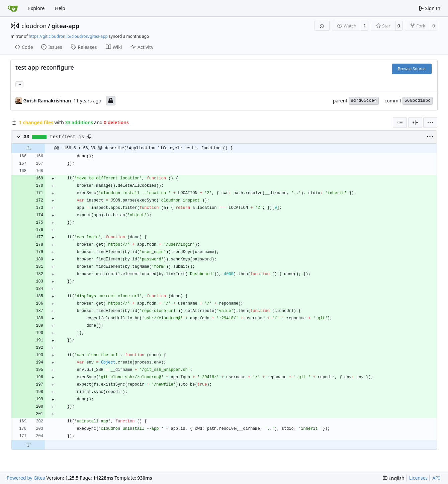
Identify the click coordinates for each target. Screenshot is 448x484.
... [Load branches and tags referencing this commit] (19, 84)
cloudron (34, 26)
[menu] (430, 123)
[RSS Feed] (322, 26)
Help (60, 8)
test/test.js (67, 137)
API (436, 478)
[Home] (13, 8)
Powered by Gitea (26, 478)
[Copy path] (89, 137)
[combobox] (400, 123)
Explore (36, 8)
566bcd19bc (418, 101)
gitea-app (66, 26)
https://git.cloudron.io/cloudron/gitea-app (68, 36)
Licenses (419, 478)
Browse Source (412, 69)
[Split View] (415, 123)
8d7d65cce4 (364, 101)
